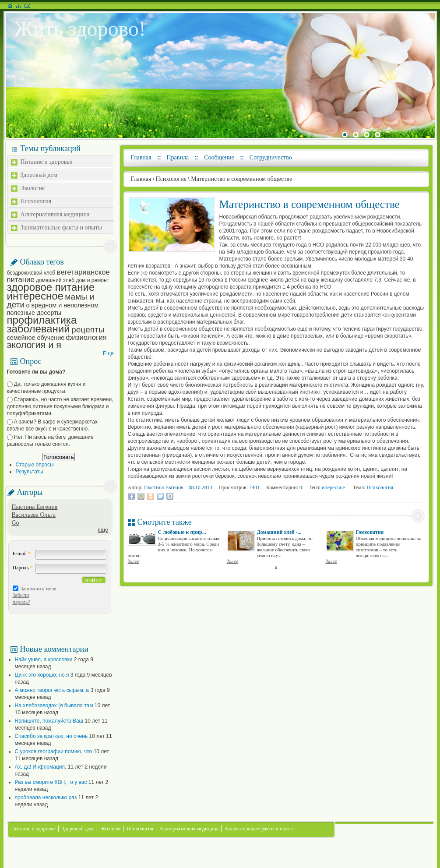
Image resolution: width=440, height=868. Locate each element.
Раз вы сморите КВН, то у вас (51, 782)
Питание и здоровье (46, 162)
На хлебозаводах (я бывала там (54, 706)
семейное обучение (36, 338)
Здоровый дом (39, 175)
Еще (108, 353)
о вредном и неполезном (63, 305)
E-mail (22, 554)
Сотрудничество (271, 157)
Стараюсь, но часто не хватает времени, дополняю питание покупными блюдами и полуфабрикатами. (60, 406)
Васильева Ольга (34, 515)
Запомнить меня (39, 589)
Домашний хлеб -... (279, 532)
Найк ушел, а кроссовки (44, 660)
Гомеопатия (370, 532)
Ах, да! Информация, (41, 767)
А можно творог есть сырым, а (52, 690)
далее (134, 561)
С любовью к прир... (182, 532)
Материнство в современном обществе (241, 179)
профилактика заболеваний (42, 324)
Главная (141, 157)
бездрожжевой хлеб (31, 273)
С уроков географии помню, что (54, 752)
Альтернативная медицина (55, 214)
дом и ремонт (92, 280)
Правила (178, 157)
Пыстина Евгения (35, 507)
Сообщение (219, 157)
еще (103, 530)
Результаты (30, 472)
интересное (35, 296)
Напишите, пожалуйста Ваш (49, 721)
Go (16, 523)
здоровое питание (51, 287)
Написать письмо (27, 6)
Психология (36, 201)
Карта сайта (19, 6)
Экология (33, 188)
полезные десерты (34, 313)
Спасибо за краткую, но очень (51, 736)
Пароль (23, 568)
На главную (10, 6)
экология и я (34, 345)
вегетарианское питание (58, 276)
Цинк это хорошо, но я (42, 675)
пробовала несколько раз (46, 797)
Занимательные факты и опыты (61, 228)
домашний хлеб (55, 280)
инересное (333, 487)
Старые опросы (35, 465)
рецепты (88, 330)
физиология (86, 337)
